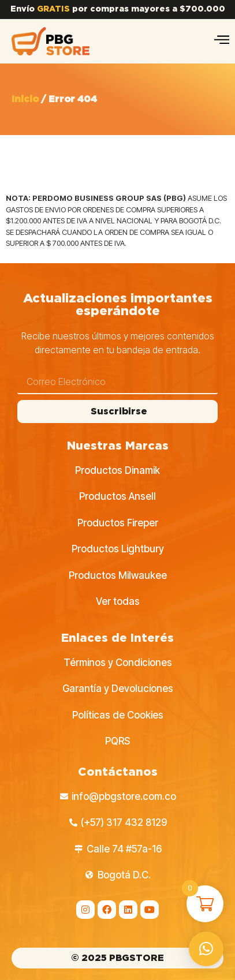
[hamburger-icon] (222, 41)
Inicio (25, 99)
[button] (206, 949)
